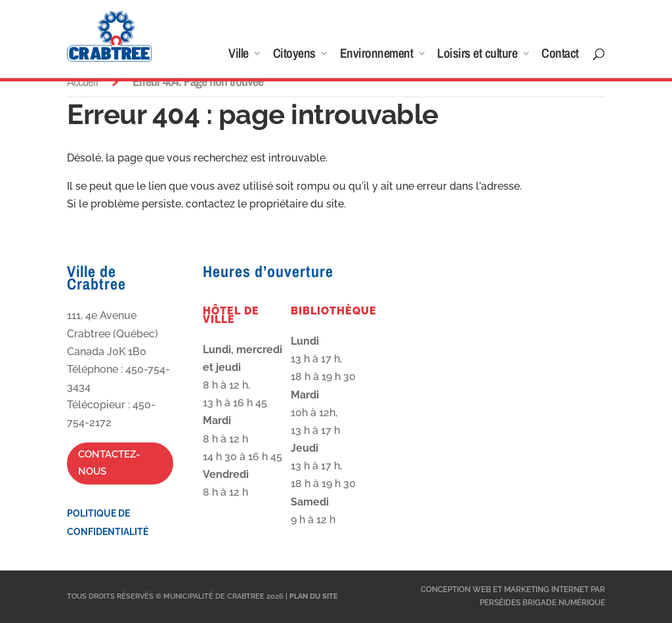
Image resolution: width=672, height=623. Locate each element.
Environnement (377, 55)
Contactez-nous (109, 463)
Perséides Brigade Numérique (542, 603)
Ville (239, 55)
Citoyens (294, 55)
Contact (560, 55)
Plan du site (314, 596)
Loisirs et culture (477, 55)
